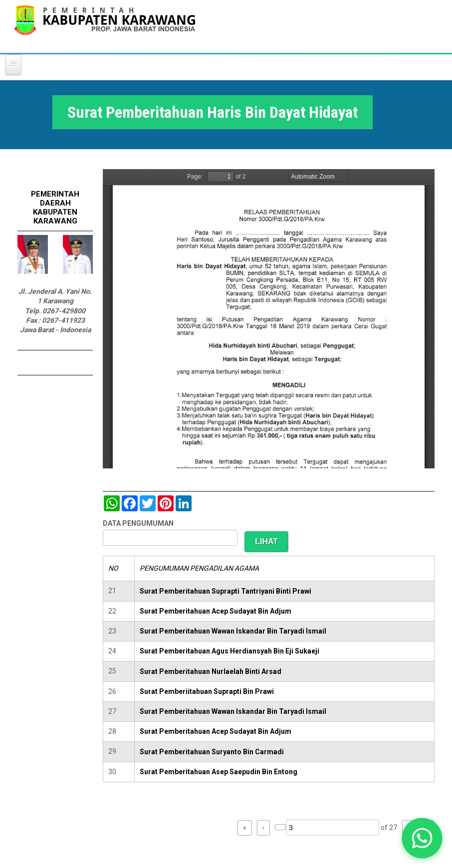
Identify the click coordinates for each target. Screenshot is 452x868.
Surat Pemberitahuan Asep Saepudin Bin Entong (219, 772)
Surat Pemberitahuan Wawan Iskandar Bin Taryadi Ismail (233, 631)
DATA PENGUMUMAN (138, 523)
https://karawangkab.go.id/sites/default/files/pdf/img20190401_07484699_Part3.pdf (269, 319)
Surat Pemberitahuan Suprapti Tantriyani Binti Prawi (226, 591)
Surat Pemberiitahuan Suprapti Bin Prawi (207, 691)
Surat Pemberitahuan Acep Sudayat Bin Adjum (216, 611)
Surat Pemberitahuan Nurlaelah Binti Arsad (211, 671)
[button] (422, 838)
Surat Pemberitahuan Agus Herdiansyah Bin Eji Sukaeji (229, 651)
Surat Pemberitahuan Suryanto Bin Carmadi (212, 752)
